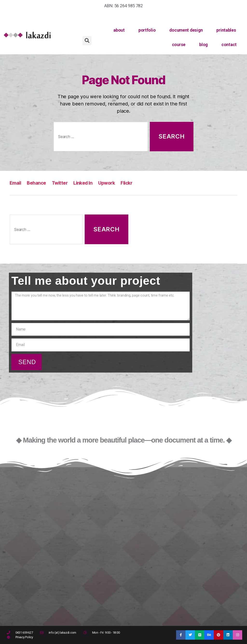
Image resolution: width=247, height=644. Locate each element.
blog (203, 45)
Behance (38, 183)
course (179, 45)
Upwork (114, 183)
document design (186, 30)
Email (16, 183)
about (119, 30)
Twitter (63, 183)
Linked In (88, 183)
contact (229, 45)
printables (226, 30)
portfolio (147, 30)
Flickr (135, 183)
